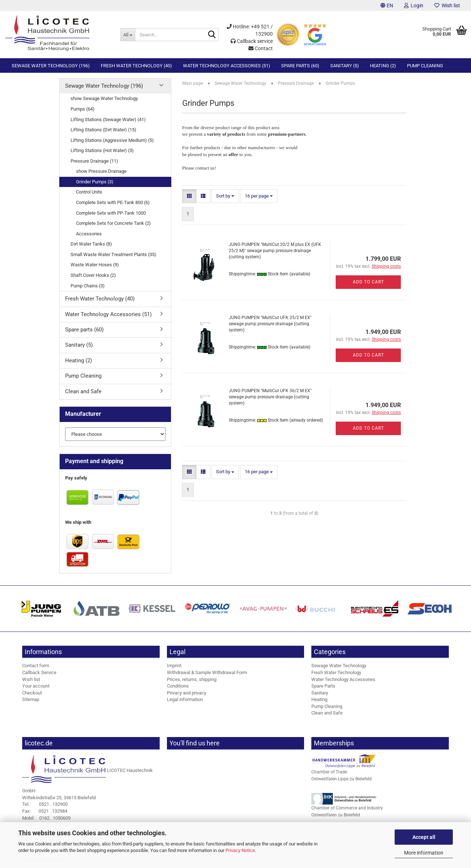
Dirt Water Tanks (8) (91, 244)
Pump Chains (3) (88, 286)
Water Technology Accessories (343, 679)
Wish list (447, 5)
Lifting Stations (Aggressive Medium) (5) (112, 140)
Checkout (32, 693)
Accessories (89, 234)
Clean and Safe (83, 391)
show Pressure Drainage (101, 171)
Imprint (174, 666)
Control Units (89, 192)
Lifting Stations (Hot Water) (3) (102, 150)
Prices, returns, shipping (192, 679)
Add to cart (368, 282)
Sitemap (31, 699)
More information (424, 853)
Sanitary (320, 693)
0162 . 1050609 (46, 818)
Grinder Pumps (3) (95, 182)
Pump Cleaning (425, 66)
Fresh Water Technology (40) (136, 66)
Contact (261, 48)
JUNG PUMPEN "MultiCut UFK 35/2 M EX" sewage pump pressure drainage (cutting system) (270, 324)
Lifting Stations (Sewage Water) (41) (108, 120)
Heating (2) (383, 66)
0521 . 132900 (45, 804)
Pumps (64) (83, 109)
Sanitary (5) (345, 66)
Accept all (424, 837)
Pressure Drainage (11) (94, 161)
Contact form (36, 666)
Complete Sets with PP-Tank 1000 (111, 213)
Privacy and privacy (187, 693)
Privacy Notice (240, 850)
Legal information (185, 699)
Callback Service (39, 672)
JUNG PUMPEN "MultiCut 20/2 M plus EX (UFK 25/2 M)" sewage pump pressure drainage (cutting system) (275, 251)
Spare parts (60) (300, 66)
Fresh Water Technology (336, 672)
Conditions (178, 686)
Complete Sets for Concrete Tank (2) (113, 223)
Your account (36, 686)
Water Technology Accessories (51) (227, 66)
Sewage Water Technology (339, 666)
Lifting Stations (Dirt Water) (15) (103, 130)
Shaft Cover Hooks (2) (93, 275)
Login (414, 5)
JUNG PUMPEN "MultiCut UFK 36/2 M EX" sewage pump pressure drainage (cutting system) (270, 397)
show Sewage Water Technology (104, 98)
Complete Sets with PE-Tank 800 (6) (113, 202)
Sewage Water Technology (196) (51, 66)
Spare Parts (323, 686)
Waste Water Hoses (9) (95, 265)
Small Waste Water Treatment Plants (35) (113, 254)
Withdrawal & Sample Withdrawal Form (207, 672)
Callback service (252, 41)
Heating (319, 699)
